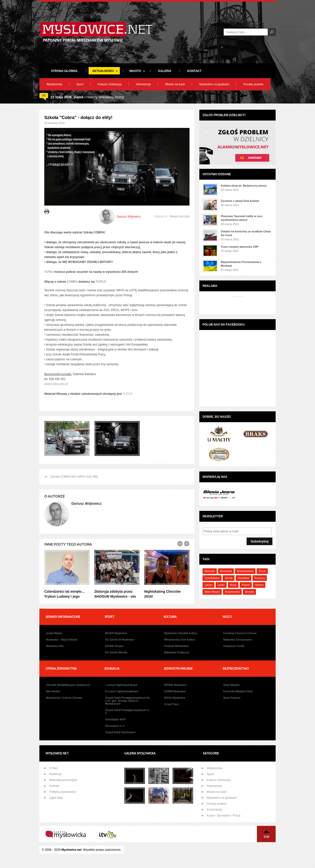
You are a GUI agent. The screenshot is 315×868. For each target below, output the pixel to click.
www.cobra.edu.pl (56, 384)
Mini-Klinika (53, 691)
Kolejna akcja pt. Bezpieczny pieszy (244, 186)
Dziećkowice (212, 578)
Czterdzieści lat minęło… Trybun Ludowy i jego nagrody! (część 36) (65, 596)
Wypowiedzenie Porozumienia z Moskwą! (241, 264)
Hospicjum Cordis (234, 646)
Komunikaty (214, 810)
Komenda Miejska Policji (238, 691)
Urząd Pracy (172, 704)
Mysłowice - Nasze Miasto (62, 640)
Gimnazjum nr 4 (115, 726)
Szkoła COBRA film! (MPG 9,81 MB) (74, 477)
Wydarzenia (54, 84)
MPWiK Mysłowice (175, 685)
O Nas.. (54, 768)
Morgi (233, 585)
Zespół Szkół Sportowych (120, 732)
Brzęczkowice (245, 571)
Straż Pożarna (232, 698)
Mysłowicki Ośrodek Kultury (181, 633)
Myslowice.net (71, 850)
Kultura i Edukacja (110, 84)
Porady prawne (254, 84)
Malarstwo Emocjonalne (238, 640)
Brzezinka (226, 571)
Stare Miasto (212, 592)
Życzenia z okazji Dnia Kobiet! (240, 201)
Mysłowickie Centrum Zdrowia (64, 698)
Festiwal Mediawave (176, 646)
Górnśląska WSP (115, 719)
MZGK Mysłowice (175, 698)
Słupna (259, 585)
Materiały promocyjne (63, 780)
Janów (229, 578)
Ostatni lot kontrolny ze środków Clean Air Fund (246, 233)
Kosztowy (244, 578)
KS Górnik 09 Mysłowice (120, 640)
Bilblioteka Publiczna (177, 652)
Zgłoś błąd (56, 798)
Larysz (208, 585)
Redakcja (55, 774)
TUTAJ (49, 272)
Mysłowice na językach (214, 84)
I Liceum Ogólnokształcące (121, 685)
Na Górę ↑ (266, 834)
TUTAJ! (101, 282)
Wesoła (249, 592)
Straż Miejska (231, 685)
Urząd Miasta (54, 633)
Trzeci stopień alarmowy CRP (240, 247)
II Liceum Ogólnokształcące (122, 691)
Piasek (246, 585)
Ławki (221, 585)
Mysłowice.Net (55, 646)
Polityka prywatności (63, 792)
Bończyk (210, 571)
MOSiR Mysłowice (116, 633)
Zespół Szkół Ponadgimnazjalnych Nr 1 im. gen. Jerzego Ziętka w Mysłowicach (127, 701)
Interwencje (143, 84)
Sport (80, 84)
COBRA (72, 282)
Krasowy (260, 578)
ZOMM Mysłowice (175, 691)
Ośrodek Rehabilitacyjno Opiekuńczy (68, 685)
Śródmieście (232, 592)
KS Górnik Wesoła (116, 652)
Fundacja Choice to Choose (240, 633)
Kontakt (54, 786)
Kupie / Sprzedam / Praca (224, 816)
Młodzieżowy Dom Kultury (180, 640)
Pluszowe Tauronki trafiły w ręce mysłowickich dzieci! (242, 218)
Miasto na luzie (175, 84)
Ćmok (262, 571)
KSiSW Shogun (114, 646)
